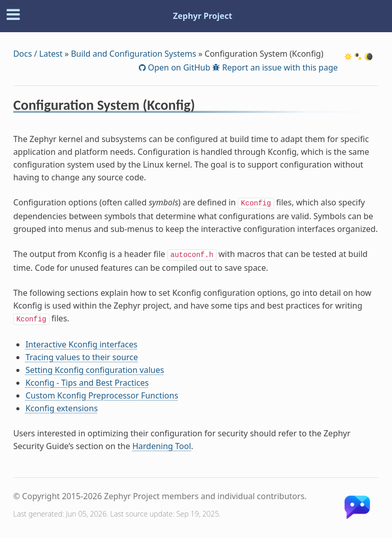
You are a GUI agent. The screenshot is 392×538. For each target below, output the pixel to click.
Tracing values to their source (82, 357)
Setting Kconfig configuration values (95, 370)
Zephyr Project (203, 16)
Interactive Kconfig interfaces (81, 344)
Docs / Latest (38, 54)
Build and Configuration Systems (133, 54)
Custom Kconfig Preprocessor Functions (102, 395)
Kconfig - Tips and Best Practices (87, 383)
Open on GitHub (178, 67)
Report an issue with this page (279, 67)
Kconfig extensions (62, 408)
